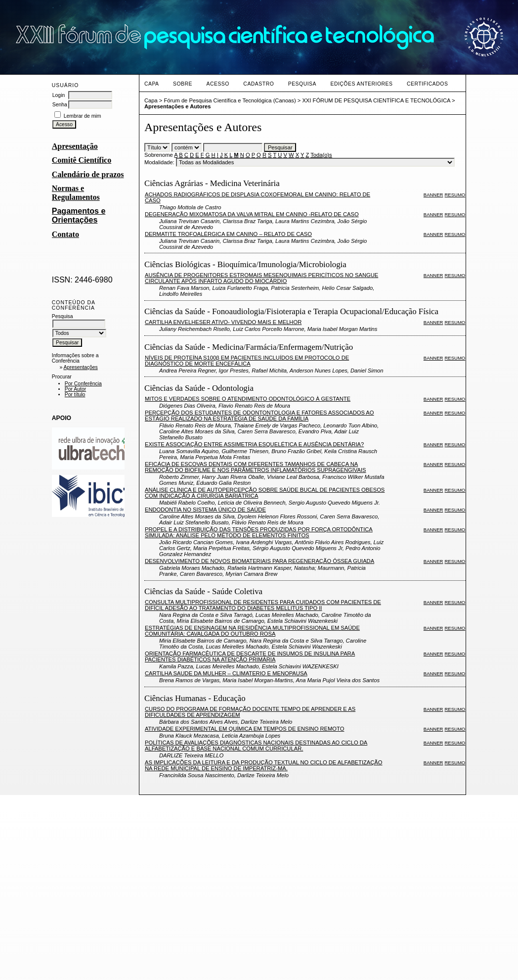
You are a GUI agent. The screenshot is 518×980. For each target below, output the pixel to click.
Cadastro (259, 84)
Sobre (183, 84)
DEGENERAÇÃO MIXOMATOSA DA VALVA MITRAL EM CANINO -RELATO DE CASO (252, 214)
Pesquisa (302, 84)
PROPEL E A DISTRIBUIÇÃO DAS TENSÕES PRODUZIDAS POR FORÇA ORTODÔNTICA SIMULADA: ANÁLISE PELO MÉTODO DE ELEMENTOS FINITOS (259, 532)
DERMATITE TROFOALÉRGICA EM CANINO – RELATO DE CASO (228, 234)
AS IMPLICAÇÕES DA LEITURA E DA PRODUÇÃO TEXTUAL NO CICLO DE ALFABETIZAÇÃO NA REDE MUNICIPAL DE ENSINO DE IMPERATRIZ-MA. (264, 765)
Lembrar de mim (83, 116)
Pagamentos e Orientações (79, 215)
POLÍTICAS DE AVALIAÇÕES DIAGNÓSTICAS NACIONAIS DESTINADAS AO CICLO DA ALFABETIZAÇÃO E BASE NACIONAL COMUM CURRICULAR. (256, 746)
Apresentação (75, 146)
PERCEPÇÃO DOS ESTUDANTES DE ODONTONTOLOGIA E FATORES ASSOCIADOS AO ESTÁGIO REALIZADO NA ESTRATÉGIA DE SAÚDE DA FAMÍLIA (259, 416)
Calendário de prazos (88, 174)
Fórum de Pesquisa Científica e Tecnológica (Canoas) (230, 100)
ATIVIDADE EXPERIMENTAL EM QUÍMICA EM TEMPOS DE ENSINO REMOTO (244, 729)
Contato (65, 234)
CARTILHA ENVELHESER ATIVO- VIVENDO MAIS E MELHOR (223, 322)
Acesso (217, 84)
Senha (60, 105)
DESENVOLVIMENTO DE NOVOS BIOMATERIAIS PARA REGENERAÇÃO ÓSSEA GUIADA (259, 561)
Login (59, 95)
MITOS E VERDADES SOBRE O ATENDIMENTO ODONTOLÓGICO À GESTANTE (248, 399)
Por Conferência (83, 384)
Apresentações (80, 367)
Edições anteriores (361, 84)
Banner (433, 195)
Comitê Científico (82, 160)
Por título (75, 395)
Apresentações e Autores (178, 106)
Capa (152, 84)
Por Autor (75, 389)
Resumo (455, 195)
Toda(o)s (321, 155)
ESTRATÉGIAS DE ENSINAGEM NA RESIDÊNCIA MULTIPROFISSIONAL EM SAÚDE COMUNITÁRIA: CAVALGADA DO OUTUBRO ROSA (252, 631)
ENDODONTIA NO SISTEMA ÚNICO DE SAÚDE (205, 510)
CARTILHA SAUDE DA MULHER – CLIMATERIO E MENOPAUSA (226, 673)
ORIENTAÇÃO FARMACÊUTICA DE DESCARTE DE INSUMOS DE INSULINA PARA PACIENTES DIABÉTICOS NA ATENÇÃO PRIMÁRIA (250, 656)
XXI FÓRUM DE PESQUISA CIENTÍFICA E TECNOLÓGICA (376, 100)
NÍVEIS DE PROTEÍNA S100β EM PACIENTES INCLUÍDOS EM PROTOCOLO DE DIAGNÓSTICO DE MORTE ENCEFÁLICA (247, 361)
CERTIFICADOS (427, 84)
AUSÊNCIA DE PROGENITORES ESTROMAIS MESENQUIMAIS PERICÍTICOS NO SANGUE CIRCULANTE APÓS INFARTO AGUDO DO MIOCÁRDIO (261, 278)
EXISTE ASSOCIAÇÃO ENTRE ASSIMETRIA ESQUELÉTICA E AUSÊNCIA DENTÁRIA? (254, 444)
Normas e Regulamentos (76, 193)
